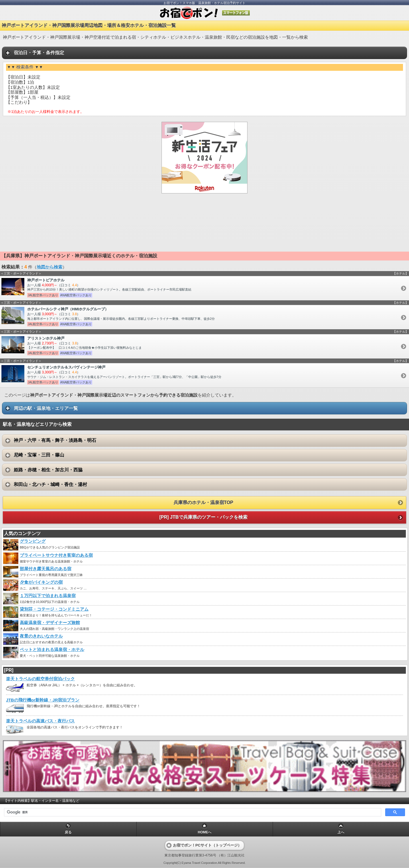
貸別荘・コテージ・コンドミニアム (54, 609)
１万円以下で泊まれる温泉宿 (48, 596)
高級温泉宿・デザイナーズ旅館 (50, 623)
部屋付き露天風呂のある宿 (46, 569)
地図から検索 (50, 267)
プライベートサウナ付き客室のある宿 (56, 555)
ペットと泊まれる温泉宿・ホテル (52, 650)
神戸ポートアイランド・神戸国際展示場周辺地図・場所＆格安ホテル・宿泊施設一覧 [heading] (89, 25)
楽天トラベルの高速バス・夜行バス (40, 721)
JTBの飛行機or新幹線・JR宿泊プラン (43, 700)
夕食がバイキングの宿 (41, 582)
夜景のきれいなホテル (41, 636)
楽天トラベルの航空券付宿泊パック (40, 679)
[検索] (192, 812)
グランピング (33, 541)
